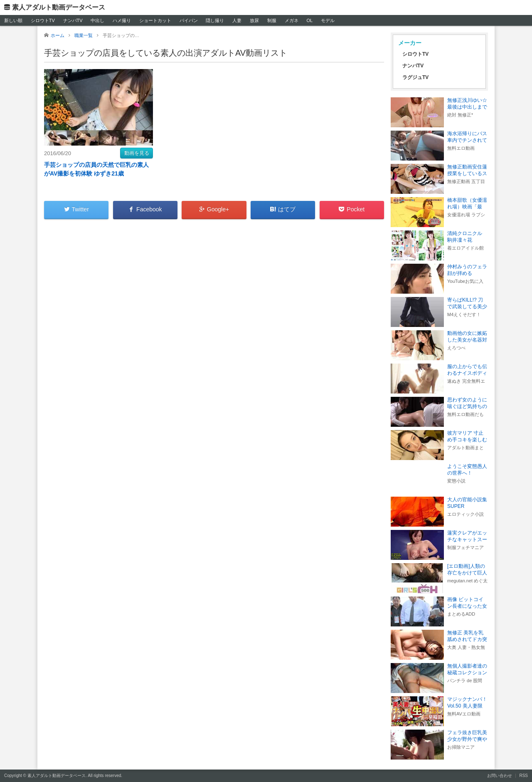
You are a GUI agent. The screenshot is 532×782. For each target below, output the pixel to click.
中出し (97, 20)
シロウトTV (43, 20)
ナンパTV (73, 20)
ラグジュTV (415, 77)
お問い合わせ (500, 776)
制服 (272, 20)
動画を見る (137, 153)
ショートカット (155, 20)
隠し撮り (215, 20)
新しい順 (13, 20)
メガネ (292, 20)
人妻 (237, 20)
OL (309, 20)
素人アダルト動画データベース (59, 7)
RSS (523, 776)
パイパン (189, 20)
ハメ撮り (122, 20)
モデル (328, 20)
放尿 (254, 20)
